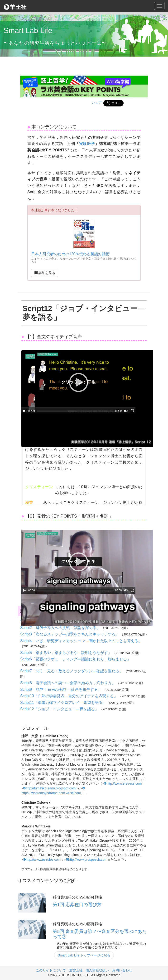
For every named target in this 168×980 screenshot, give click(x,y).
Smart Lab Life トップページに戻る (84, 955)
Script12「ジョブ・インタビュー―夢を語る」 (60, 709)
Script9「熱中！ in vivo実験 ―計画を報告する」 (61, 689)
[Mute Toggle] (126, 411)
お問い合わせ (122, 970)
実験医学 (87, 144)
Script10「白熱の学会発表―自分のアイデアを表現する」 (69, 696)
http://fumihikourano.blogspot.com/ (49, 788)
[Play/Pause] (24, 411)
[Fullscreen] (132, 411)
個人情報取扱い (97, 970)
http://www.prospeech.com (86, 860)
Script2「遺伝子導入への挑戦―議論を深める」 (61, 628)
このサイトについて (51, 970)
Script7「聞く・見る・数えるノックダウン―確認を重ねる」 (72, 671)
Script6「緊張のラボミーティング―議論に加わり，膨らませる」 (75, 659)
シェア (97, 102)
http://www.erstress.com (122, 783)
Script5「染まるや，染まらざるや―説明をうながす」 (66, 653)
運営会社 (76, 970)
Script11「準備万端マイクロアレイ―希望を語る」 (64, 703)
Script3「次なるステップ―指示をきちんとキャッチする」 (70, 634)
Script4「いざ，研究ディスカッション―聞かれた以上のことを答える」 (81, 641)
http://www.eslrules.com (41, 860)
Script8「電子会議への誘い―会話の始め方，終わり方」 (68, 683)
